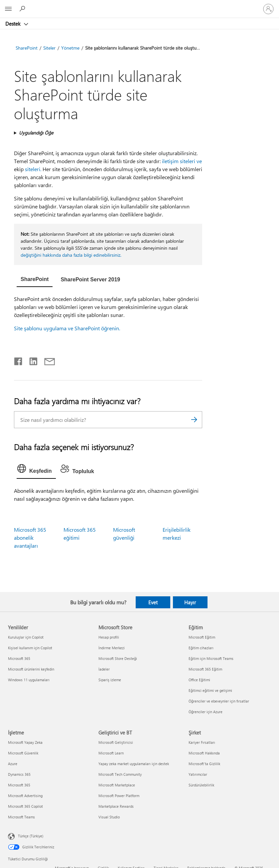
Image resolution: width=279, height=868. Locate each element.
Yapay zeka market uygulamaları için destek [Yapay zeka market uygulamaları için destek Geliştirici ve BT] (134, 764)
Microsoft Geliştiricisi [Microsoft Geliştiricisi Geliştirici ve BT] (116, 742)
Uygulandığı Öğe (36, 133)
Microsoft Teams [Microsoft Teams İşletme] (21, 817)
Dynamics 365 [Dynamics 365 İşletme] (19, 774)
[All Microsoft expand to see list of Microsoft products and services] (8, 9)
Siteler (49, 48)
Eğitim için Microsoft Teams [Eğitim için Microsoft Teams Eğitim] (211, 658)
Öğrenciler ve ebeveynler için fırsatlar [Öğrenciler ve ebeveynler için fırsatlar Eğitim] (219, 701)
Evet (153, 602)
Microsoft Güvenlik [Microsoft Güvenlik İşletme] (23, 753)
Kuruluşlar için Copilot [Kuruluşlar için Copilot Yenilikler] (26, 637)
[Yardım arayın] (23, 9)
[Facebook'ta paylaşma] (19, 360)
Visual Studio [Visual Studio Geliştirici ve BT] (109, 817)
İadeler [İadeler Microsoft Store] (104, 669)
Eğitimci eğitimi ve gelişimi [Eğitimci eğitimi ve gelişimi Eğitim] (210, 690)
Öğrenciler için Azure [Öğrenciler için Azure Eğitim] (206, 712)
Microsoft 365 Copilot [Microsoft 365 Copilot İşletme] (25, 806)
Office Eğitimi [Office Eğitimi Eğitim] (199, 680)
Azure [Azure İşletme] (13, 764)
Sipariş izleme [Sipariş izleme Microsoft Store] (110, 680)
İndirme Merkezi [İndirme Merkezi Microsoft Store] (112, 648)
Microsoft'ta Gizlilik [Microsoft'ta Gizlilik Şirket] (204, 764)
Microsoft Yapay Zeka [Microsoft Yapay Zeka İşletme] (25, 742)
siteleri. (33, 169)
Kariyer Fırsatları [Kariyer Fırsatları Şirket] (202, 742)
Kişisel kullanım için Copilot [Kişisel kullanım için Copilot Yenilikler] (30, 648)
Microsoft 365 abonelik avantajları (30, 538)
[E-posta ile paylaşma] (47, 360)
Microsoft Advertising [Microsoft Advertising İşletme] (25, 796)
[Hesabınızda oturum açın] (268, 9)
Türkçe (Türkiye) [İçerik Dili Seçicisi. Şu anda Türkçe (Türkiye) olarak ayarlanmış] (31, 836)
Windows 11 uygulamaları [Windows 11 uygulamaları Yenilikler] (29, 680)
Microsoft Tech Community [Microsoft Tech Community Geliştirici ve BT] (120, 774)
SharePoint (27, 48)
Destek (13, 24)
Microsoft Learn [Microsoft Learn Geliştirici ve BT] (111, 753)
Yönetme (70, 48)
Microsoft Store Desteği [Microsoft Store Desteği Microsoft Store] (118, 658)
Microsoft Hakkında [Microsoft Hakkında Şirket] (204, 753)
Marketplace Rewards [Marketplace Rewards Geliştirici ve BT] (116, 806)
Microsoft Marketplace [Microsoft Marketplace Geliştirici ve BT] (117, 785)
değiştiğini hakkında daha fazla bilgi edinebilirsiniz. (71, 255)
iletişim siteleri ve (182, 161)
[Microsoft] (139, 5)
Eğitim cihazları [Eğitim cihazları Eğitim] (201, 648)
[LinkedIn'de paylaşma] (31, 360)
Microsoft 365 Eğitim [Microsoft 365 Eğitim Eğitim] (205, 669)
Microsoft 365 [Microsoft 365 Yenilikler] (19, 658)
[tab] (35, 280)
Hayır (190, 602)
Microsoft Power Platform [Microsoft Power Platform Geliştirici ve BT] (119, 796)
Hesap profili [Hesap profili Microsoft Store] (109, 637)
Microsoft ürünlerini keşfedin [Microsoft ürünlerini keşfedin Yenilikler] (31, 669)
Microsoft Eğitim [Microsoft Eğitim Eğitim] (202, 637)
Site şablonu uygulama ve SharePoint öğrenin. (67, 328)
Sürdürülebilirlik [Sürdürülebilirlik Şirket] (201, 785)
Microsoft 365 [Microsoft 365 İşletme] (19, 785)
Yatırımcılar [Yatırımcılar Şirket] (198, 774)
